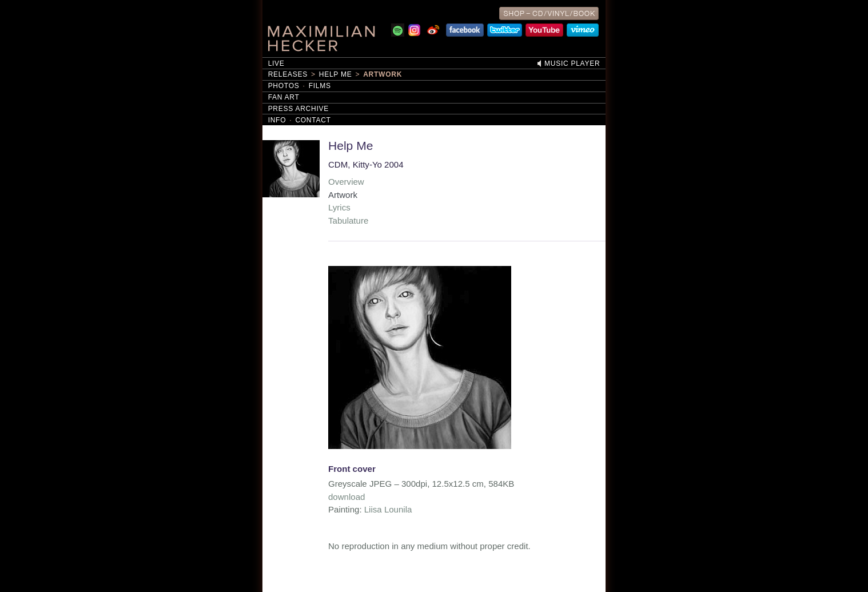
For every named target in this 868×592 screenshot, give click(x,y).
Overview (346, 182)
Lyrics (339, 207)
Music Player (572, 63)
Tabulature (348, 220)
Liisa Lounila (388, 509)
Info (277, 120)
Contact (313, 120)
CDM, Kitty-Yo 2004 (366, 164)
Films (320, 86)
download (347, 497)
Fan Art (284, 97)
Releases (288, 74)
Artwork (383, 74)
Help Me (336, 74)
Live (276, 63)
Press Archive (298, 109)
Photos (284, 86)
